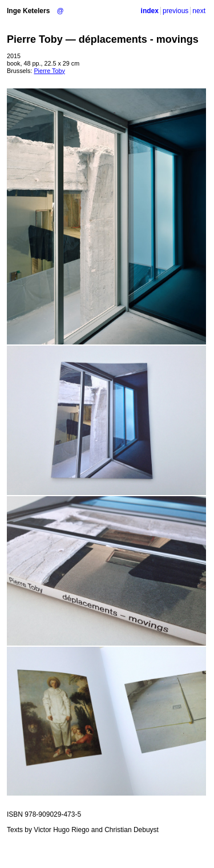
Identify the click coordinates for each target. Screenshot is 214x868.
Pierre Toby (49, 71)
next (199, 11)
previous (175, 11)
